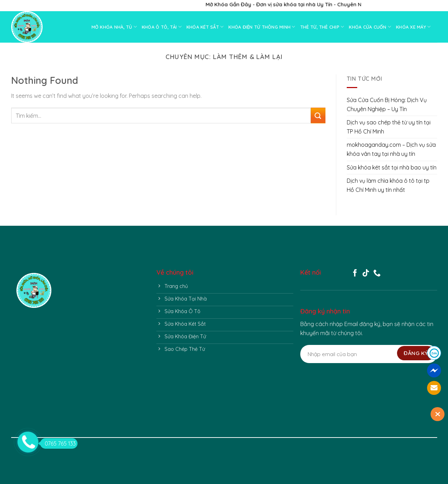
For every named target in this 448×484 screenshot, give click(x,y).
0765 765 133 (58, 443)
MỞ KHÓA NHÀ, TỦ (114, 27)
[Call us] (377, 273)
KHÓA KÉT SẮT (205, 27)
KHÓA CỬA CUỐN (370, 27)
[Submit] (318, 115)
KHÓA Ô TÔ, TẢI (162, 27)
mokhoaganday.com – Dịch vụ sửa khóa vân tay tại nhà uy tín (391, 149)
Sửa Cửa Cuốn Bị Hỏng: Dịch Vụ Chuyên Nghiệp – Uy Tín (387, 104)
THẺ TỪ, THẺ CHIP (322, 27)
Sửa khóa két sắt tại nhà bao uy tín (392, 167)
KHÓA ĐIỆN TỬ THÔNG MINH (262, 27)
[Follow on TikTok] (366, 273)
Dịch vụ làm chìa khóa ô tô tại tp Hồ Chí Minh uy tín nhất (388, 185)
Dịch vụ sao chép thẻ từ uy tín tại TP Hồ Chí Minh (389, 127)
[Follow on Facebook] (355, 273)
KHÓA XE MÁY (413, 27)
